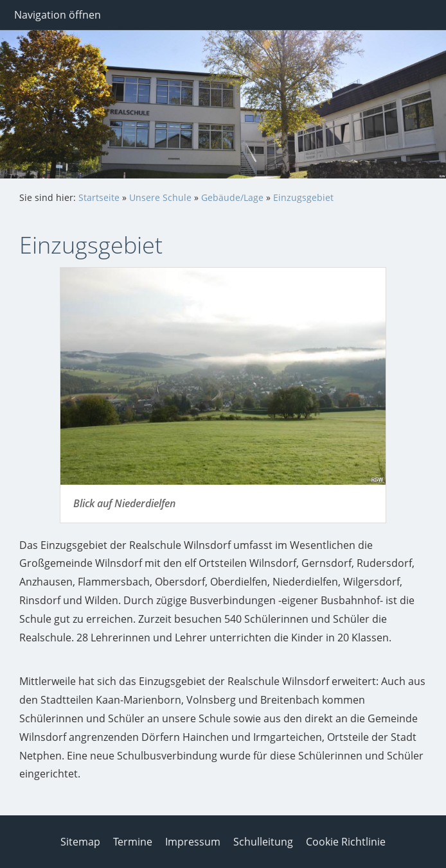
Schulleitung (263, 842)
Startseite (99, 197)
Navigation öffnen (58, 15)
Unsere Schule (160, 197)
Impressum (193, 842)
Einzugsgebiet (303, 197)
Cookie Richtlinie (346, 842)
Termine (133, 842)
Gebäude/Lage (232, 197)
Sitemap (80, 842)
